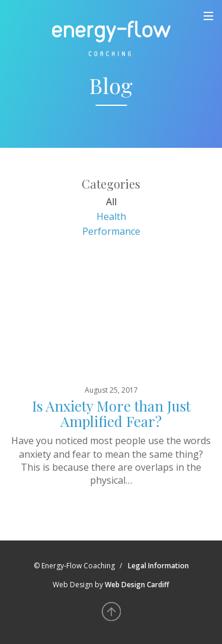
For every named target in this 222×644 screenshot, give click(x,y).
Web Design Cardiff (137, 585)
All (111, 202)
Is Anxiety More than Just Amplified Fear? (111, 413)
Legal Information (158, 566)
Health (111, 216)
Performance (111, 231)
